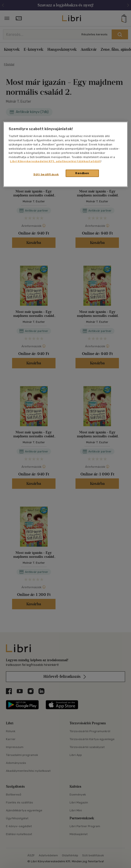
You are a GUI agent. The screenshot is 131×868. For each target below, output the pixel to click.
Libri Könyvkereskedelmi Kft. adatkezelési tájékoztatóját (55, 161)
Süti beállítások (46, 174)
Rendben (82, 173)
